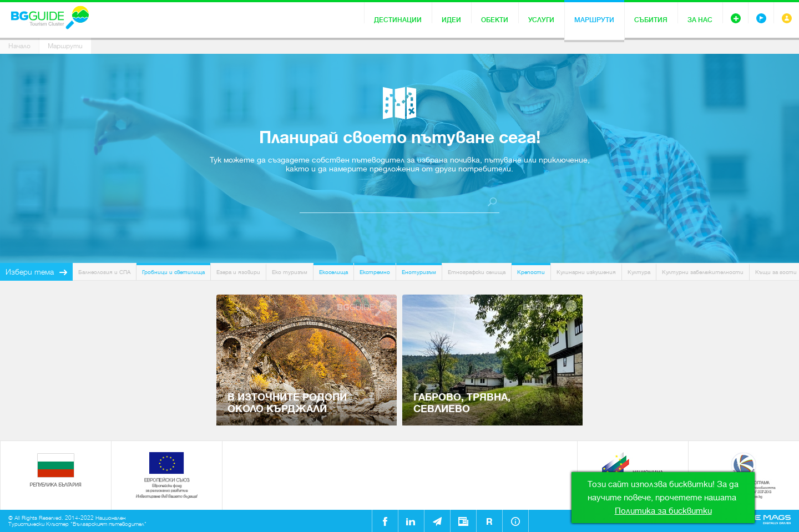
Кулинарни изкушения (586, 272)
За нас (700, 20)
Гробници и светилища (173, 272)
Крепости (531, 272)
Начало (19, 46)
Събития (651, 20)
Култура (639, 272)
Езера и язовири (238, 272)
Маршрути (594, 20)
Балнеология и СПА (104, 272)
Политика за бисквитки (663, 511)
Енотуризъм (419, 272)
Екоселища (333, 272)
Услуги (541, 20)
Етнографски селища (477, 272)
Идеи (451, 20)
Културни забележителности (703, 272)
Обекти (495, 20)
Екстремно (375, 272)
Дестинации (398, 20)
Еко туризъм (290, 272)
